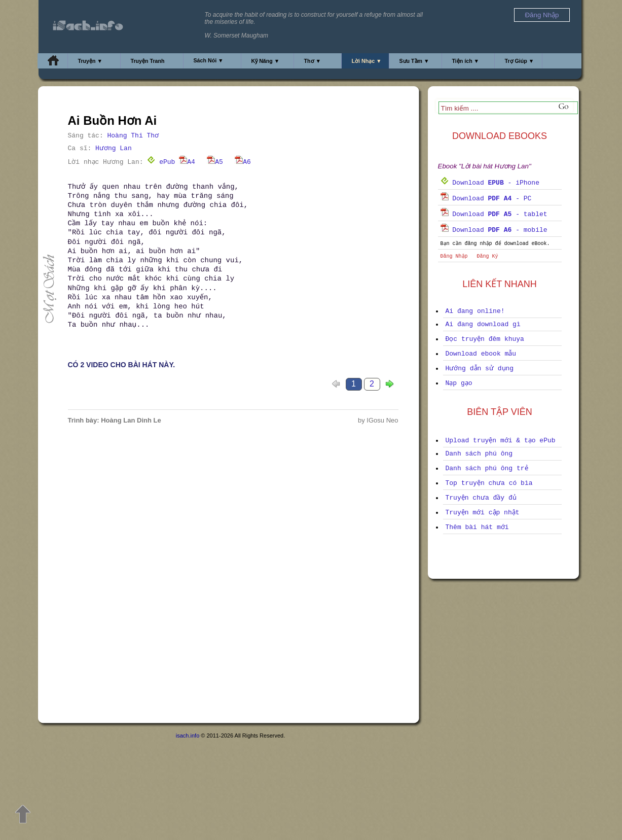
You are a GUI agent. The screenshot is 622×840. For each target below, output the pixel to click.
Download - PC (486, 199)
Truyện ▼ (90, 61)
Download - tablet (494, 214)
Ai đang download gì (483, 324)
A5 (215, 162)
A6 (243, 162)
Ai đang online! (475, 311)
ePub (161, 162)
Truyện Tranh (148, 61)
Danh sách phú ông (479, 454)
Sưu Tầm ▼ (414, 61)
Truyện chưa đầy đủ (481, 498)
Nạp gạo (459, 383)
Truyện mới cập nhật (483, 513)
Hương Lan (114, 148)
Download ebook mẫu (481, 354)
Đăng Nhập (454, 256)
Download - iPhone (490, 183)
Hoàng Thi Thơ (133, 136)
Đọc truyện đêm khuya (485, 339)
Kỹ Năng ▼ (266, 61)
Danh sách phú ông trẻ (487, 468)
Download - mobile (494, 230)
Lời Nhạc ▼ (367, 61)
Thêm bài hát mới (477, 527)
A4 (187, 162)
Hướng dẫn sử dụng (480, 369)
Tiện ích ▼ (466, 61)
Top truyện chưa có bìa (489, 483)
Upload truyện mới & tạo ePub (501, 441)
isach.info (188, 736)
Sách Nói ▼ (209, 60)
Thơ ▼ (313, 61)
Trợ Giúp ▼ (520, 61)
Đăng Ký (488, 256)
